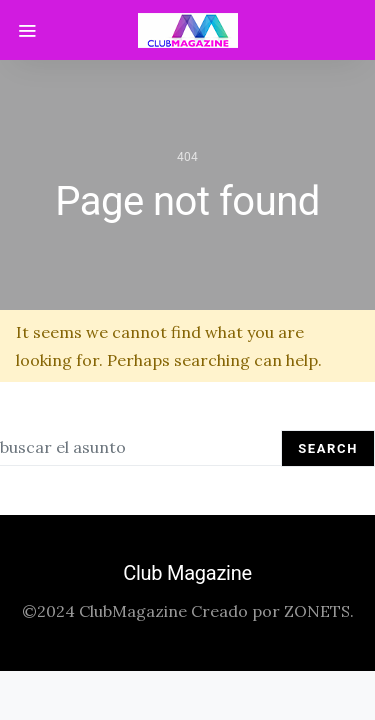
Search (328, 448)
